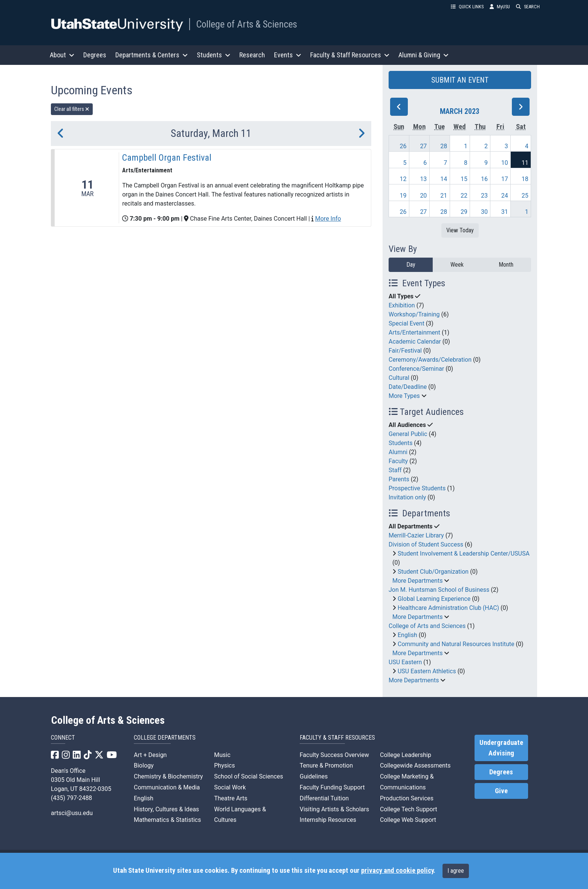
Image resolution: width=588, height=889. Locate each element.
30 (484, 212)
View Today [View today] (460, 230)
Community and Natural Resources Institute (456, 644)
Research (252, 55)
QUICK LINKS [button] (467, 7)
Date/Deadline (408, 387)
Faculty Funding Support (332, 787)
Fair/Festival (405, 351)
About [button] (62, 55)
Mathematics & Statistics (167, 820)
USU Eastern (405, 662)
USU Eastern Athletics (427, 671)
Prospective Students (417, 488)
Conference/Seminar (416, 369)
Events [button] (288, 55)
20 (423, 196)
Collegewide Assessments (415, 765)
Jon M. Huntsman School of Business (439, 590)
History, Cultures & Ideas (166, 809)
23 (484, 196)
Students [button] (214, 55)
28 (444, 146)
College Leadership (406, 755)
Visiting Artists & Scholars (334, 809)
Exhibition (402, 305)
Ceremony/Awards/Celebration (430, 360)
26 (403, 146)
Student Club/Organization (433, 572)
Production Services (407, 798)
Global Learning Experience (434, 599)
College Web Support (408, 820)
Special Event (407, 323)
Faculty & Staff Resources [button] (350, 55)
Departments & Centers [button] (152, 55)
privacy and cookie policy (397, 871)
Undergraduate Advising (501, 748)
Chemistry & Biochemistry (168, 776)
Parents (399, 479)
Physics (224, 765)
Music (222, 755)
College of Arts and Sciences (427, 626)
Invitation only (407, 497)
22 (464, 196)
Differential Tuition (324, 798)
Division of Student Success (426, 544)
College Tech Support (409, 809)
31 (505, 212)
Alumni (398, 452)
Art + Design (150, 755)
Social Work (230, 787)
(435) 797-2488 (71, 798)
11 (525, 163)
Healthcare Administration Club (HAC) (448, 608)
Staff (395, 470)
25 (525, 196)
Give (501, 791)
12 (403, 179)
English (407, 635)
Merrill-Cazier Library (416, 535)
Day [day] (411, 265)
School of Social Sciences (249, 776)
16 (484, 179)
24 (505, 196)
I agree (456, 871)
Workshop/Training (414, 314)
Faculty (398, 461)
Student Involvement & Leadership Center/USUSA (464, 554)
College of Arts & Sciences (247, 24)
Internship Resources (328, 820)
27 (423, 146)
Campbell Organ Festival (167, 158)
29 (464, 212)
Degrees (95, 55)
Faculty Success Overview (334, 755)
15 (464, 179)
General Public (408, 434)
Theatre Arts (231, 798)
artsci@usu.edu (72, 813)
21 (444, 196)
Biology (144, 765)
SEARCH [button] (528, 7)
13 (423, 179)
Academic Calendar (415, 342)
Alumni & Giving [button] (423, 55)
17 (505, 179)
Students (400, 443)
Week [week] (457, 265)
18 (525, 179)
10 (505, 163)
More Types (404, 396)
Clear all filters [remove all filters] (72, 109)
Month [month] (506, 265)
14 (444, 179)
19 (403, 196)
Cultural (399, 378)
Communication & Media (167, 787)
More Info (328, 219)
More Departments (417, 581)
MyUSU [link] (500, 7)
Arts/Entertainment (414, 332)
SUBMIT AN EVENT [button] (460, 80)
